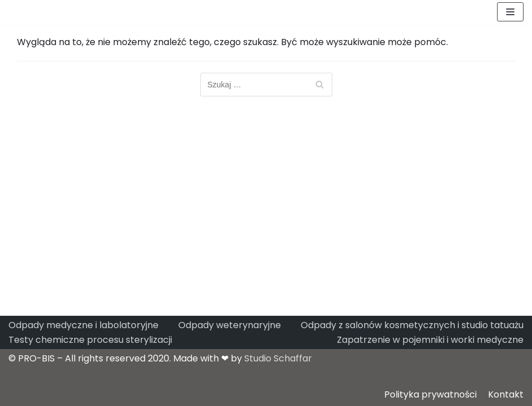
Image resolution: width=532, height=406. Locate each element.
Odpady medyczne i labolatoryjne (83, 325)
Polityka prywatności (430, 394)
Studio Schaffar (278, 358)
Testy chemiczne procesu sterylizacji (90, 340)
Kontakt (506, 394)
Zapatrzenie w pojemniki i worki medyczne (430, 340)
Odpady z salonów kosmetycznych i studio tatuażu (412, 325)
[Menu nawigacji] (510, 12)
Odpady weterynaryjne (230, 325)
